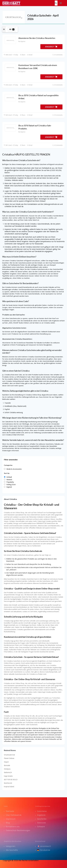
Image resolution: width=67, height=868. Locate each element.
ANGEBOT (51, 47)
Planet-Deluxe (9, 758)
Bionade (7, 765)
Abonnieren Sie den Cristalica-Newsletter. (37, 38)
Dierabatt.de (44, 850)
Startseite (10, 811)
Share (23, 55)
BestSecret (8, 783)
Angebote (41, 815)
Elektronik (41, 823)
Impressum (11, 819)
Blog (8, 823)
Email (30, 55)
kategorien (10, 846)
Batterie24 (8, 772)
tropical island (9, 787)
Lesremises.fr (44, 846)
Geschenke (42, 819)
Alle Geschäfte (12, 850)
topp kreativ (8, 776)
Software (41, 827)
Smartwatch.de (9, 755)
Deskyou (7, 769)
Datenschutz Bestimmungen (18, 830)
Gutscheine (42, 811)
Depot (6, 762)
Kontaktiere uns (13, 827)
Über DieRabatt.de (14, 815)
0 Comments (57, 55)
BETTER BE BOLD (11, 780)
